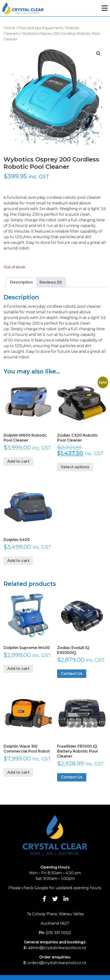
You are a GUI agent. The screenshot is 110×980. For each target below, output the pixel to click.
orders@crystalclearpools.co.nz (57, 963)
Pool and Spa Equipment (40, 28)
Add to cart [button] (18, 461)
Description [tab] (22, 282)
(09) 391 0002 (58, 933)
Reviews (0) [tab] (51, 282)
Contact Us (72, 674)
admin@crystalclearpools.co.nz (57, 948)
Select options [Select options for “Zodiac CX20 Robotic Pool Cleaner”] (75, 467)
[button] (98, 54)
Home (9, 28)
